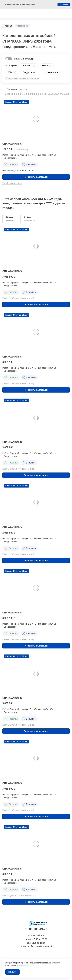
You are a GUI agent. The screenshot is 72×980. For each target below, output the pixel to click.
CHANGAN (27, 66)
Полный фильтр (24, 59)
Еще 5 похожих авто (12, 183)
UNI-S (45, 66)
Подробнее (23, 966)
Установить (64, 4)
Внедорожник (29, 72)
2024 (10, 72)
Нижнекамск (52, 72)
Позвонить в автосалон (36, 177)
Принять (12, 972)
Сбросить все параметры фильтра (22, 78)
